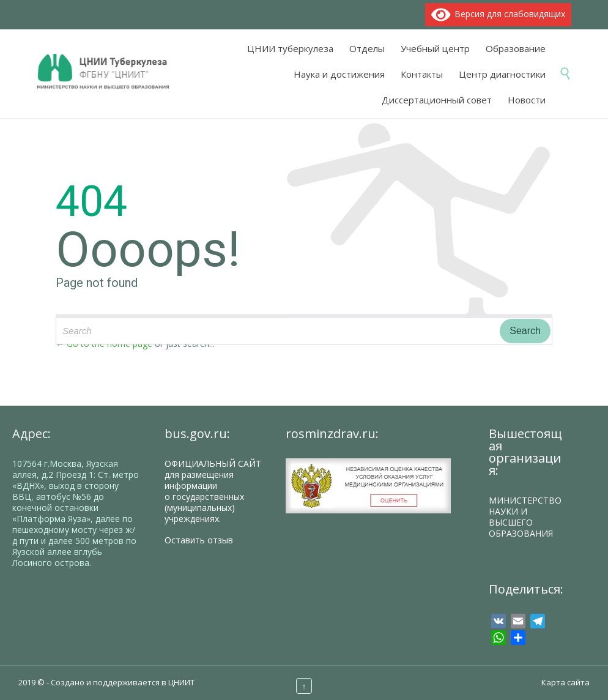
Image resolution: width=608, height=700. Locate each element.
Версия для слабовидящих (499, 14)
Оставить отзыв (199, 540)
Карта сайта (565, 682)
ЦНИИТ (181, 682)
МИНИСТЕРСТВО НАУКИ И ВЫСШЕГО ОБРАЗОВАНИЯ (525, 517)
